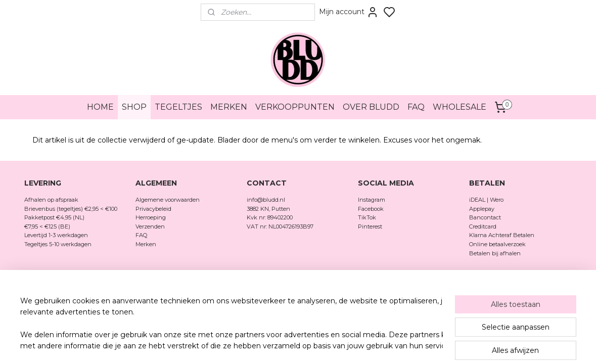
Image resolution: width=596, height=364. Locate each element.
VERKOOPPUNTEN (295, 107)
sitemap (332, 302)
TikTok (367, 217)
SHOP (134, 107)
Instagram (372, 200)
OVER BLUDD (371, 107)
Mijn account (349, 12)
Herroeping (151, 217)
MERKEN (229, 107)
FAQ (416, 107)
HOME (100, 107)
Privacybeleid (153, 209)
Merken (146, 244)
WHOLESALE (460, 107)
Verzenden (150, 226)
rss (351, 302)
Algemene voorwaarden (168, 200)
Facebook (372, 209)
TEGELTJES (178, 107)
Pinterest (370, 226)
